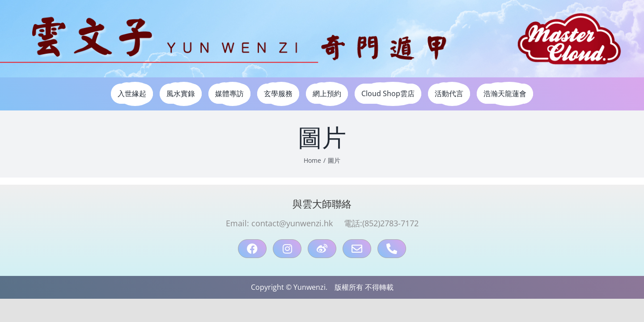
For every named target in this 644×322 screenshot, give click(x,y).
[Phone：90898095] (392, 249)
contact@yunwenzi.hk (292, 223)
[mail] (357, 249)
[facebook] (252, 249)
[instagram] (287, 249)
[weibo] (322, 249)
